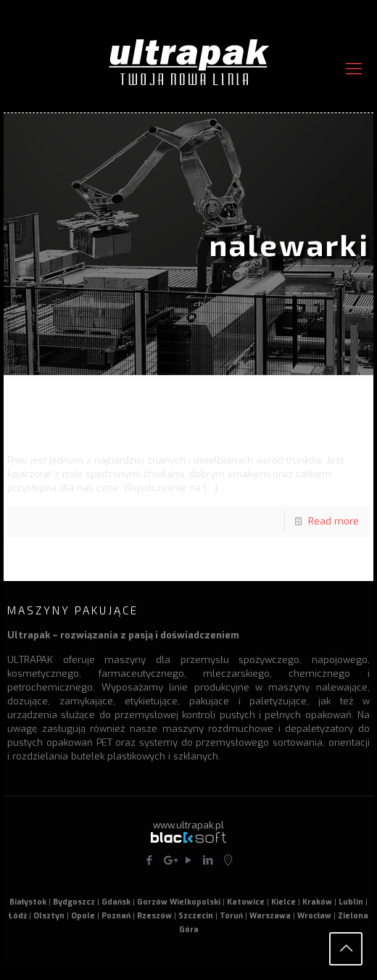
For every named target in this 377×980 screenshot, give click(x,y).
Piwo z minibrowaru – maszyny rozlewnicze (164, 425)
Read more (333, 521)
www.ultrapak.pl (188, 825)
